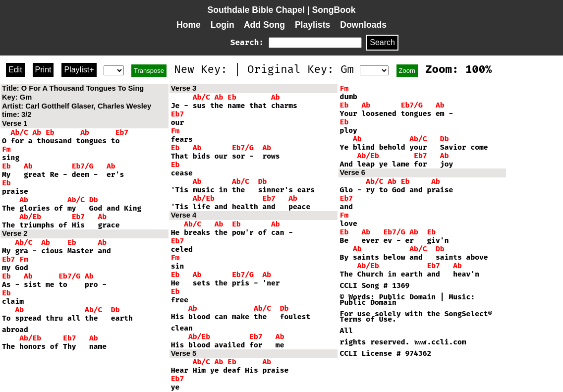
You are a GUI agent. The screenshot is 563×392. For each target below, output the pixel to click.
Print (43, 70)
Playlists (312, 25)
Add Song (264, 25)
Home (189, 25)
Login (223, 25)
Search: (247, 42)
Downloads (363, 25)
